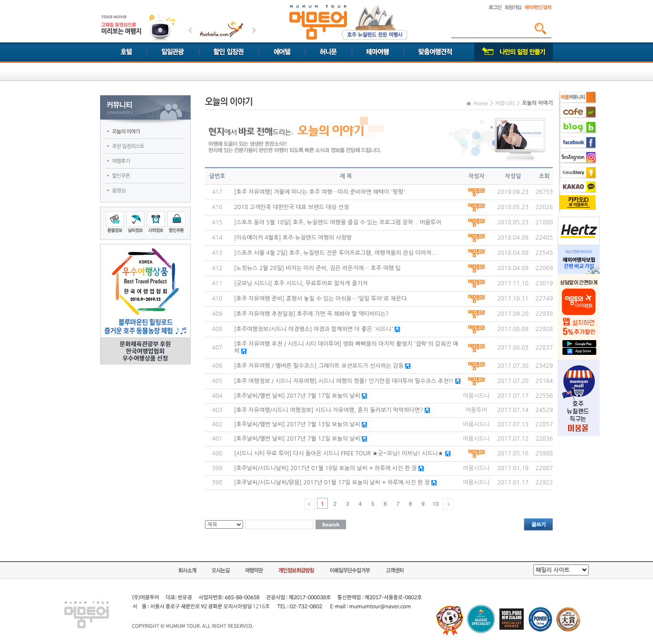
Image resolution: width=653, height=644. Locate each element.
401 (217, 439)
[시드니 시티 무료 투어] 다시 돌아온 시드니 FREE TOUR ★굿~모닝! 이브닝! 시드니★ (339, 453)
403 (217, 410)
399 (217, 468)
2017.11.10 (513, 283)
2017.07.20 (513, 381)
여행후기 (121, 161)
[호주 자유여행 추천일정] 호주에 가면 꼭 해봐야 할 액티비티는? (311, 314)
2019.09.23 (513, 192)
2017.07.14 (513, 410)
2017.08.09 (513, 329)
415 (217, 222)
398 (217, 483)
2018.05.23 (513, 207)
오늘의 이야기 (126, 132)
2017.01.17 (513, 483)
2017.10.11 (513, 299)
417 (217, 192)
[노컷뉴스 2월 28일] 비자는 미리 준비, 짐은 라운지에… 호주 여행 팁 (317, 268)
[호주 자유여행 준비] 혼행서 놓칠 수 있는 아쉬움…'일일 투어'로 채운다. (321, 299)
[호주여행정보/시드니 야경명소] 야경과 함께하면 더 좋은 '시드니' (314, 329)
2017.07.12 (513, 439)
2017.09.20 (513, 314)
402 (217, 424)
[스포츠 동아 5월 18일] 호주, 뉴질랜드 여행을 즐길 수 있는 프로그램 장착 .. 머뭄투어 (338, 222)
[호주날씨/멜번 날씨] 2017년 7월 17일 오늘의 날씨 (297, 396)
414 (217, 238)
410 (217, 299)
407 (217, 348)
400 (217, 453)
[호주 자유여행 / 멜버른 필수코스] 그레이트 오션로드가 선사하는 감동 (319, 366)
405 (217, 381)
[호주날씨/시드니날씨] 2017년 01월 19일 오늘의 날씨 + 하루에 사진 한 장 (326, 468)
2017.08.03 (513, 348)
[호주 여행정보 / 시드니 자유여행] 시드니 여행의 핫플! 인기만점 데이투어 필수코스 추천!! (344, 381)
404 (217, 396)
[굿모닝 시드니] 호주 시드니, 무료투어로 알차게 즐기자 (301, 283)
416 (217, 207)
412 (217, 268)
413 (217, 253)
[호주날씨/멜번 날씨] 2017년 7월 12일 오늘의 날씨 (297, 439)
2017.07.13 (513, 424)
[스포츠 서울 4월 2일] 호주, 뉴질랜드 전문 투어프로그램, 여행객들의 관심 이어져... (335, 253)
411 (217, 283)
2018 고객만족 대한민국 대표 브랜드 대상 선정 (291, 207)
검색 (541, 29)
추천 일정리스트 (128, 146)
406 (217, 366)
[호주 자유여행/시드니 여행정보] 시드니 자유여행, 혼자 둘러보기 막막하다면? (329, 410)
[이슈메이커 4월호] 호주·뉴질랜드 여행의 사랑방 (293, 238)
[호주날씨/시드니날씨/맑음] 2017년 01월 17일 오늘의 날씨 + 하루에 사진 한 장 (332, 483)
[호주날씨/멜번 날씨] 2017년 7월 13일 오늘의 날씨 (297, 424)
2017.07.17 (513, 396)
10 (435, 503)
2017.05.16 (513, 453)
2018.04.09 (513, 238)
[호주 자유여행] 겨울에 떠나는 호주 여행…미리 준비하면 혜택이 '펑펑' (320, 192)
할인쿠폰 (121, 176)
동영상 (119, 191)
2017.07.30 (513, 366)
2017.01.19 (513, 468)
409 (217, 314)
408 (217, 329)
